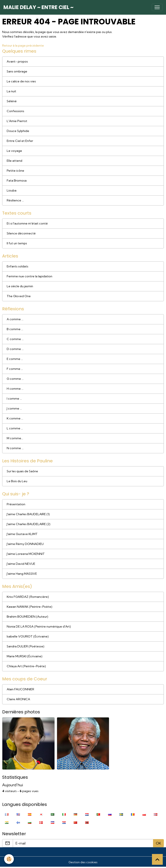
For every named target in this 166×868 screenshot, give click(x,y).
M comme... (15, 438)
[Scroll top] (157, 859)
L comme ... (15, 428)
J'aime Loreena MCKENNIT (26, 554)
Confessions (15, 111)
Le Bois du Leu (17, 481)
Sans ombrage (17, 71)
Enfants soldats (18, 266)
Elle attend (14, 161)
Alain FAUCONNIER (20, 689)
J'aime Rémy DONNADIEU (25, 544)
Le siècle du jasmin (20, 286)
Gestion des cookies (83, 862)
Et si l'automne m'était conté (27, 223)
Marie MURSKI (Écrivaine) (25, 656)
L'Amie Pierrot (17, 121)
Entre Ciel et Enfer (20, 141)
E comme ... (15, 359)
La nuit (11, 91)
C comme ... (15, 339)
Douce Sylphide (18, 131)
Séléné (12, 101)
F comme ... (15, 369)
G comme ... (15, 379)
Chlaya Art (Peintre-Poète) (26, 666)
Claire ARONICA (18, 699)
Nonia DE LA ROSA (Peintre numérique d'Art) (39, 626)
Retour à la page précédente (23, 46)
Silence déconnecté (21, 233)
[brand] (38, 7)
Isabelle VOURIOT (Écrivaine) (28, 636)
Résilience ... (15, 200)
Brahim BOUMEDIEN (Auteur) (27, 617)
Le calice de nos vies (21, 81)
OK (158, 843)
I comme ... (14, 399)
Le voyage (14, 151)
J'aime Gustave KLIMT (22, 534)
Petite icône (15, 171)
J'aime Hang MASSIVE (22, 574)
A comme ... (15, 319)
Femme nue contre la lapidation (30, 276)
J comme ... (14, 408)
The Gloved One (19, 296)
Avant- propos (17, 61)
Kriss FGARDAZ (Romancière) (28, 597)
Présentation (16, 504)
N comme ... (15, 448)
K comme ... (15, 418)
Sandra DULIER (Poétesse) (26, 646)
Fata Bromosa (17, 181)
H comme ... (15, 389)
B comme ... (15, 329)
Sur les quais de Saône (22, 471)
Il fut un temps (17, 243)
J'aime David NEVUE (21, 564)
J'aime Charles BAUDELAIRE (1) (28, 514)
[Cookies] (9, 859)
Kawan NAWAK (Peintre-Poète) (30, 607)
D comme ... (15, 349)
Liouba (12, 190)
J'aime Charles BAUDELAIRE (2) (29, 524)
